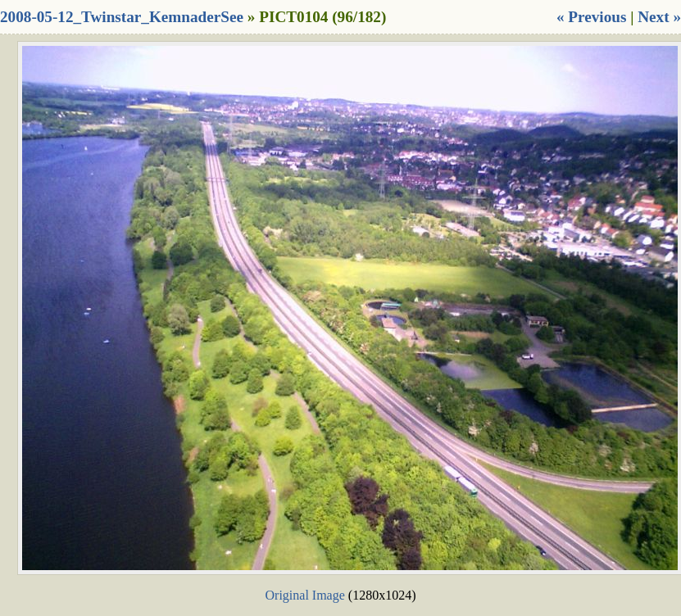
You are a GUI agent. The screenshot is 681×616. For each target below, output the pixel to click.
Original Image (305, 595)
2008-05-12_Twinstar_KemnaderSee (122, 17)
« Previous (591, 17)
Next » (659, 17)
